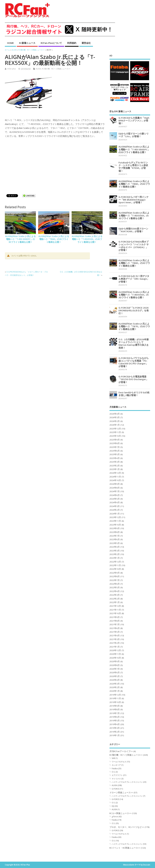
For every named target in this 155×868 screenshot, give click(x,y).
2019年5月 (115, 721)
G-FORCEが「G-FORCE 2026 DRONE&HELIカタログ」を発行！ (134, 310)
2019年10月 (115, 702)
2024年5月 (115, 499)
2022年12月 (115, 562)
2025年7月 (115, 447)
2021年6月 (115, 628)
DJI (113, 806)
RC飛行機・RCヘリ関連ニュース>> (56, 69)
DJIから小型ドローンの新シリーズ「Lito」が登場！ (134, 135)
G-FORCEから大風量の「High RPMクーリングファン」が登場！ (134, 120)
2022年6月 (115, 584)
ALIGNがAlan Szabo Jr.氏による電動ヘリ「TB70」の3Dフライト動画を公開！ (134, 326)
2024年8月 (115, 488)
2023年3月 (115, 551)
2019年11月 (115, 698)
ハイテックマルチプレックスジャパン (127, 782)
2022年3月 (115, 595)
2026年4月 (115, 414)
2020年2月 (115, 687)
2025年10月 (115, 436)
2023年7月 (115, 536)
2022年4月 (115, 591)
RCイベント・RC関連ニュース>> (125, 848)
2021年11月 (115, 610)
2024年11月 (115, 477)
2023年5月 (115, 543)
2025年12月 (115, 429)
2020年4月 (115, 680)
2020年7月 (115, 669)
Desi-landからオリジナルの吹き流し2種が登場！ (134, 394)
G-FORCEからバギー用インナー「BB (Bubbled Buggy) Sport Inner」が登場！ (134, 200)
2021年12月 (115, 606)
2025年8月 (115, 443)
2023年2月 (115, 554)
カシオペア (116, 765)
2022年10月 (115, 569)
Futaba (115, 768)
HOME (10, 43)
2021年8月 (115, 621)
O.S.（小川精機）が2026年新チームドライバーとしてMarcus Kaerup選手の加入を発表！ (134, 344)
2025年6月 (115, 451)
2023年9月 (115, 528)
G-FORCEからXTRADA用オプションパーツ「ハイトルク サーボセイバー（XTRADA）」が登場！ (134, 246)
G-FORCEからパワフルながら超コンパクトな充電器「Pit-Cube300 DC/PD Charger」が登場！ (134, 362)
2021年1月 (115, 647)
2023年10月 (115, 525)
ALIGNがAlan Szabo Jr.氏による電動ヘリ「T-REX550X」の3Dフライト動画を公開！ (87, 239)
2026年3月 (115, 417)
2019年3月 (115, 728)
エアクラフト (117, 775)
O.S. (113, 772)
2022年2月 (115, 599)
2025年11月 (115, 432)
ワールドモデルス (119, 762)
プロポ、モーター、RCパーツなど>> (127, 827)
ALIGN (38, 69)
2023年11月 (115, 521)
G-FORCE (115, 789)
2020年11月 (115, 654)
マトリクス (116, 779)
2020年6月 (115, 672)
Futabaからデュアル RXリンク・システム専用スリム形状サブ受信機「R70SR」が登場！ (133, 167)
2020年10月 (115, 658)
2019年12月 (115, 695)
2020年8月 (115, 665)
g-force (115, 817)
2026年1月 (115, 425)
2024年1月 (115, 514)
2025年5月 (115, 454)
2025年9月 (115, 440)
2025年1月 (115, 469)
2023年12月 (115, 517)
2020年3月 (115, 684)
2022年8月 (115, 576)
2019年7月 (115, 713)
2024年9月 (115, 484)
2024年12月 (115, 473)
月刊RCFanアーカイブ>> (121, 751)
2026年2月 (115, 421)
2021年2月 (115, 643)
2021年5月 (115, 632)
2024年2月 (115, 510)
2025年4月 (115, 458)
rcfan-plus (11, 69)
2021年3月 (115, 639)
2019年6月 (115, 717)
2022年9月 (115, 573)
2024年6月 (115, 495)
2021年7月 (115, 624)
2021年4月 (115, 636)
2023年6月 (115, 539)
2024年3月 (115, 506)
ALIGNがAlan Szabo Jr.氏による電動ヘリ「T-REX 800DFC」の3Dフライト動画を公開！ (20, 239)
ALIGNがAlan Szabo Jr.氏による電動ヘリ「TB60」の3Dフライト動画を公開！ (54, 239)
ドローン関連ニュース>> (121, 793)
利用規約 (72, 43)
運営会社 (86, 43)
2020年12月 (115, 650)
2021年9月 (115, 617)
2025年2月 (115, 466)
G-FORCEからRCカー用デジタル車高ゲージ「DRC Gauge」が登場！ (134, 279)
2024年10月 (115, 480)
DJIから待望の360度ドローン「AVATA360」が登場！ (133, 230)
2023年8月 (115, 532)
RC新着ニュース (27, 43)
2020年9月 (115, 661)
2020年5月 (115, 676)
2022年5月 (115, 587)
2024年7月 (115, 491)
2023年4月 (115, 547)
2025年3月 (115, 462)
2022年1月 (115, 602)
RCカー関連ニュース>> (120, 813)
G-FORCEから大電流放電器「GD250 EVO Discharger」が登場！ (133, 379)
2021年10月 (115, 613)
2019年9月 (115, 706)
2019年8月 (115, 709)
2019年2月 (115, 732)
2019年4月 (115, 724)
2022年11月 (115, 565)
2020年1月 (115, 691)
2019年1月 (115, 735)
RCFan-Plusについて (51, 43)
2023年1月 (115, 558)
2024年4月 (115, 502)
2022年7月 (115, 580)
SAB (113, 758)
